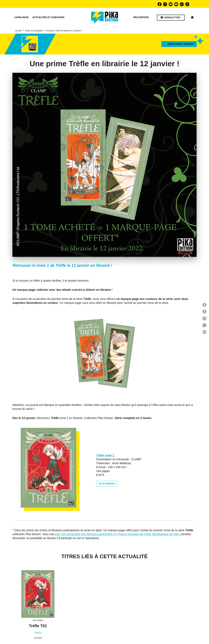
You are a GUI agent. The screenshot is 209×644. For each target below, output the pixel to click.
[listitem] (160, 4)
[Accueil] (105, 18)
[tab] (21, 17)
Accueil (18, 31)
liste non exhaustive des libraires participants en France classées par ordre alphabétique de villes (117, 534)
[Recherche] (193, 18)
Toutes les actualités (34, 31)
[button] (171, 18)
